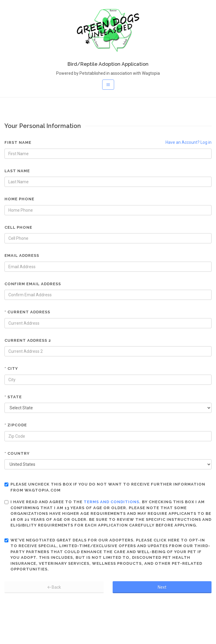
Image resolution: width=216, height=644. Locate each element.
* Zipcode (16, 425)
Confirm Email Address (33, 284)
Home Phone (19, 199)
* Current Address (27, 312)
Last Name (17, 171)
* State (13, 397)
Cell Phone (18, 227)
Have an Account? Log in (189, 142)
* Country (17, 453)
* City (11, 368)
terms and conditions (111, 502)
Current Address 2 (28, 340)
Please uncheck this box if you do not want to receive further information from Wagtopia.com (105, 487)
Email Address (22, 255)
